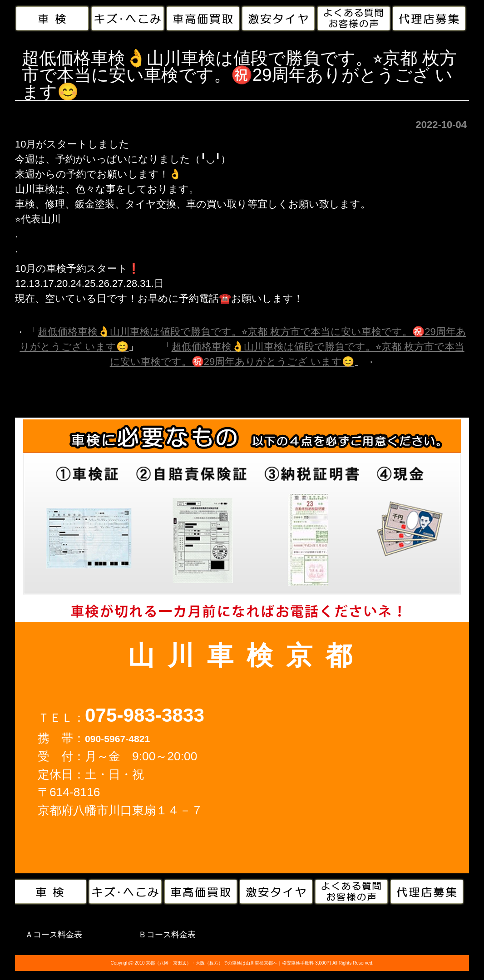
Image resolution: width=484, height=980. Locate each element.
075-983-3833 (145, 715)
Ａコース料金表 (54, 935)
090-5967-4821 (117, 739)
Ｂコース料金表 (167, 935)
